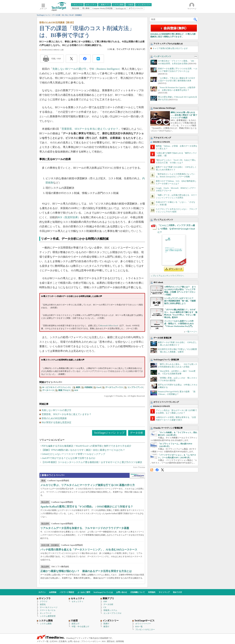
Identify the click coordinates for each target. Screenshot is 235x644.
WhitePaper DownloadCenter (137, 476)
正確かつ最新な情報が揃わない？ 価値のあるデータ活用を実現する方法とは (86, 571)
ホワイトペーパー (143, 624)
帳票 (78, 387)
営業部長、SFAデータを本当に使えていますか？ (90, 129)
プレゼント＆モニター (145, 629)
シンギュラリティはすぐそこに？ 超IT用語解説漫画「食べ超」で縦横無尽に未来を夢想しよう (180, 301)
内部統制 (88, 387)
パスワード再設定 (67, 592)
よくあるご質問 (84, 592)
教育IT (106, 627)
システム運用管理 (48, 616)
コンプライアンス (135, 387)
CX (105, 607)
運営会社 (111, 641)
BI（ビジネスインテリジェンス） (57, 387)
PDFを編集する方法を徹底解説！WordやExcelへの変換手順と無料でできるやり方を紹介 (86, 446)
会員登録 (53, 592)
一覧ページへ (191, 332)
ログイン (42, 592)
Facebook (157, 470)
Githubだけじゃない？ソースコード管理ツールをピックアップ (73, 454)
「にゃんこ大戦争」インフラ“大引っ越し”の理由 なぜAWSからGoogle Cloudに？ (176, 229)
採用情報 (120, 641)
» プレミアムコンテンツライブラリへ (168, 276)
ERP (105, 601)
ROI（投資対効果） (69, 217)
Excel (99, 387)
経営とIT (75, 624)
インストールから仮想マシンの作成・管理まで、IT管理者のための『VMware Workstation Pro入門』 (179, 324)
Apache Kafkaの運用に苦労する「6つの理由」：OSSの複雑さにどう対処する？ (87, 507)
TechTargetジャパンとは (103, 592)
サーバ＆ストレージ (49, 607)
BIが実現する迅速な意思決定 (56, 422)
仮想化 (43, 604)
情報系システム (110, 610)
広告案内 (63, 641)
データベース (48, 390)
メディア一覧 (43, 641)
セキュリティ (78, 601)
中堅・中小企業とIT (80, 627)
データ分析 (137, 433)
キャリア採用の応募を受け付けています (170, 48)
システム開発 (46, 624)
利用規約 (152, 592)
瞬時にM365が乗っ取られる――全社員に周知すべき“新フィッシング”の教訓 (184, 115)
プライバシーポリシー (91, 641)
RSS (152, 470)
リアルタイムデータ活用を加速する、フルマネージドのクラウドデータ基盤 (85, 528)
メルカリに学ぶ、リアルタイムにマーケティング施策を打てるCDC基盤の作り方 (88, 485)
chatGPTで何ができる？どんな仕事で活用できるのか (69, 458)
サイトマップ (164, 592)
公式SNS (54, 641)
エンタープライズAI (112, 613)
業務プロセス (64, 390)
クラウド (44, 601)
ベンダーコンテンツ (162, 56)
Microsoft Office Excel (109, 326)
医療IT (106, 624)
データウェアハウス (114, 387)
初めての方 (177, 592)
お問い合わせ (122, 592)
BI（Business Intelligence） (107, 69)
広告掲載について (138, 592)
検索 (196, 19)
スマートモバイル (48, 610)
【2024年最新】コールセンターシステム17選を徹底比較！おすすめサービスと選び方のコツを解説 (92, 462)
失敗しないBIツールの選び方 (69, 69)
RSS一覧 (139, 627)
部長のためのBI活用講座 (54, 418)
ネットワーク (46, 613)
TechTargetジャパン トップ (109, 433)
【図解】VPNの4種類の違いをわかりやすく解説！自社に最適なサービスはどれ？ (83, 450)
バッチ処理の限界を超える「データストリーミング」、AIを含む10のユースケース (89, 550)
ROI (76, 390)
